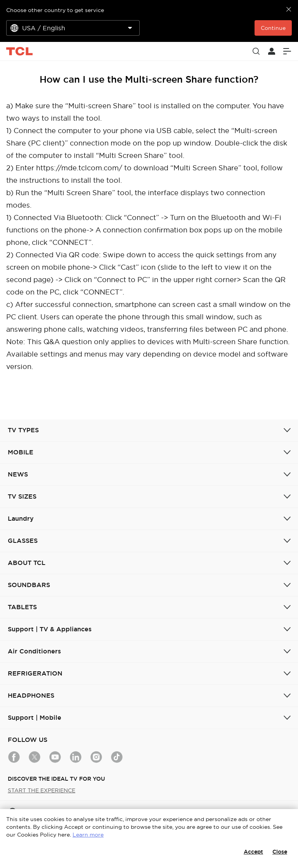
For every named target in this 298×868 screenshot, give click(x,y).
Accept (253, 852)
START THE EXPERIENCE (42, 790)
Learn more (88, 835)
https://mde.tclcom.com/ (79, 168)
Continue (273, 28)
